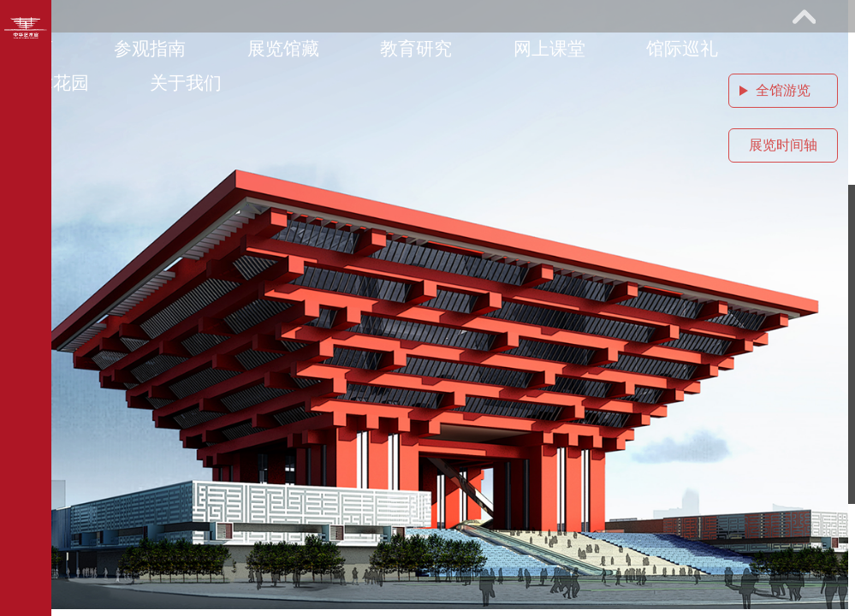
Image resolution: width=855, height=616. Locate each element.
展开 (804, 16)
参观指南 (150, 48)
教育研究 (416, 48)
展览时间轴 (783, 145)
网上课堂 (549, 48)
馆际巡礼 (682, 48)
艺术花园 (53, 83)
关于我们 (186, 83)
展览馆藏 (283, 48)
